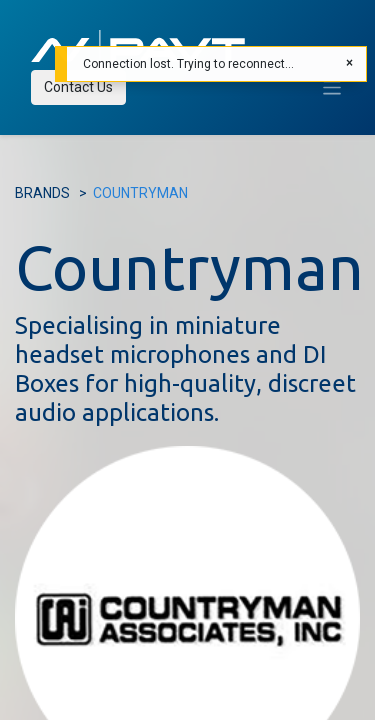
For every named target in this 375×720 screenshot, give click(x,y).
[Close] (349, 63)
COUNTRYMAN (140, 193)
